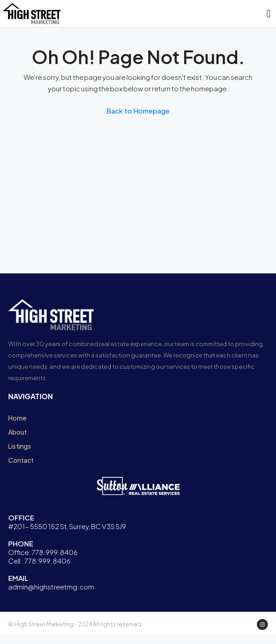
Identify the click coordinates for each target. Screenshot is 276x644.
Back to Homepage (138, 111)
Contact (21, 460)
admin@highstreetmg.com (51, 587)
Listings (20, 446)
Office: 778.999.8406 (43, 552)
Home (17, 418)
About (18, 432)
